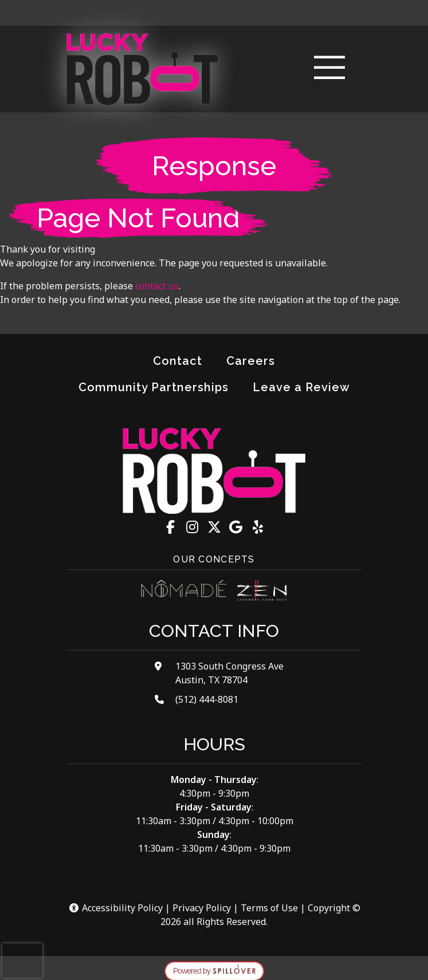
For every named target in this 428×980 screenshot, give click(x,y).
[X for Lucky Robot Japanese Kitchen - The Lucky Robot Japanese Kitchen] (214, 527)
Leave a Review (306, 386)
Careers (251, 361)
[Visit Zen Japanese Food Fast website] (262, 591)
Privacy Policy (202, 908)
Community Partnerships (154, 387)
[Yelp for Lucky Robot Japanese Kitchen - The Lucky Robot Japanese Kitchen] (258, 527)
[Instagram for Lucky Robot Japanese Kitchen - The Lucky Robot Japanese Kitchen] (193, 527)
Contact (178, 361)
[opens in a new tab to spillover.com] (214, 970)
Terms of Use (269, 908)
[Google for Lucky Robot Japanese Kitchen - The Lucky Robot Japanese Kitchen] (236, 527)
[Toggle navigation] (329, 69)
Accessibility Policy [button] (115, 908)
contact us (157, 286)
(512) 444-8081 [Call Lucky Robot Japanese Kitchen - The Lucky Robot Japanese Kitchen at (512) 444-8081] (207, 699)
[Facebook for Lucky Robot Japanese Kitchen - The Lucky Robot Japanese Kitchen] (171, 527)
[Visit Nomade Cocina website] (184, 591)
